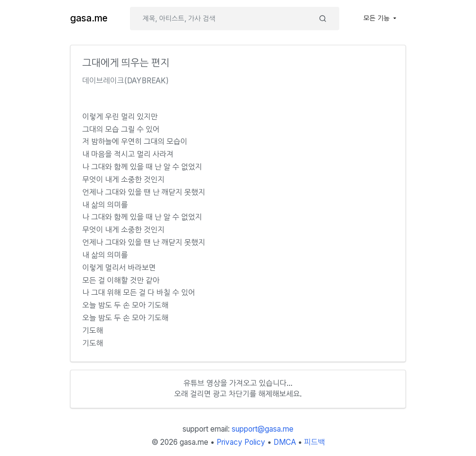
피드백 (315, 442)
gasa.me (89, 18)
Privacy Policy (241, 442)
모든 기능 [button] (378, 18)
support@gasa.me (263, 429)
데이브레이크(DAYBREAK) (126, 81)
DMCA (285, 442)
